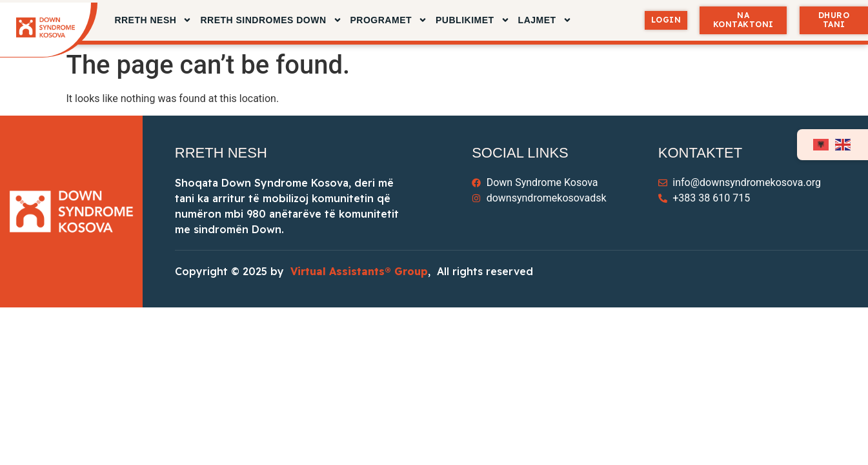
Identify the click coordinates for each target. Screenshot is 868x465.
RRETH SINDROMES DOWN (271, 20)
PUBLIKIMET (473, 20)
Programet (389, 20)
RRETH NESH (153, 20)
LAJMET (545, 20)
